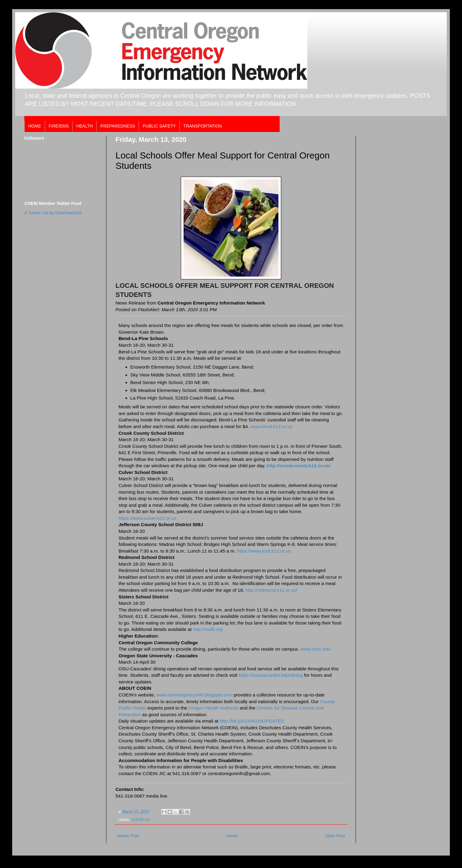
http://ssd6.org (207, 629)
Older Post (335, 836)
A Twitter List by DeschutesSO (53, 213)
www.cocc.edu (315, 649)
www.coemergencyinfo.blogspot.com (195, 695)
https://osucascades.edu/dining (271, 675)
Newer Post (128, 836)
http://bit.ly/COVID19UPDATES (252, 721)
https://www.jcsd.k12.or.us (264, 551)
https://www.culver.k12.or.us (147, 518)
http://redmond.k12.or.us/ (271, 590)
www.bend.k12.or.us (271, 426)
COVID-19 (140, 820)
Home (232, 836)
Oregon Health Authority (213, 708)
